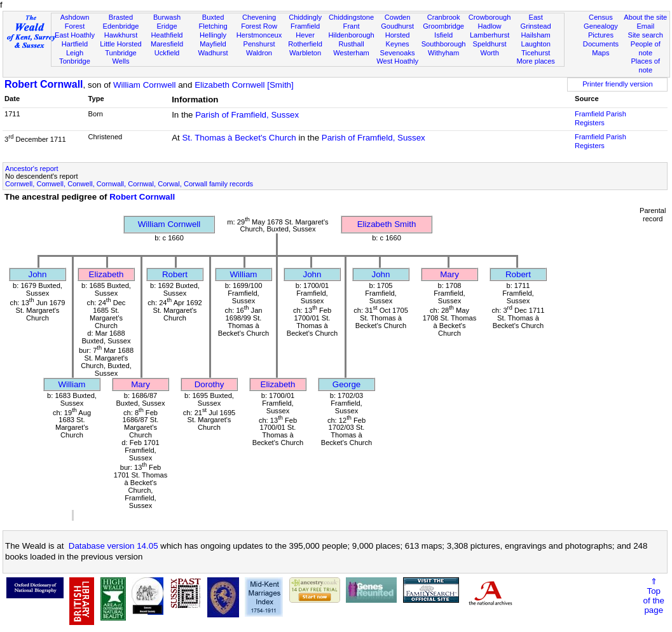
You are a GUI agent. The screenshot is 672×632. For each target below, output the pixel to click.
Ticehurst (536, 53)
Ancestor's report (32, 168)
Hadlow (490, 26)
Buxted (213, 17)
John (38, 274)
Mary (449, 274)
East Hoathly (75, 35)
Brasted (121, 17)
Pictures (601, 35)
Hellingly (213, 35)
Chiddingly (305, 17)
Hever (305, 35)
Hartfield (75, 44)
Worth (489, 53)
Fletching (213, 26)
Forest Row (259, 26)
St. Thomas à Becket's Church (239, 138)
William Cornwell (145, 85)
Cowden (398, 17)
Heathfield (167, 35)
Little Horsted (120, 44)
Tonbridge (75, 61)
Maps (600, 53)
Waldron (259, 53)
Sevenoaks (398, 53)
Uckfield (167, 53)
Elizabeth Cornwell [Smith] (244, 85)
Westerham (351, 53)
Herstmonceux (259, 35)
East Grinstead (536, 22)
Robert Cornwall (44, 84)
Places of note (645, 65)
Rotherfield (305, 44)
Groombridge (443, 26)
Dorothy (209, 384)
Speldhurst (490, 44)
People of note (646, 48)
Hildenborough (351, 35)
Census (601, 17)
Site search (645, 35)
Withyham (443, 53)
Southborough (444, 44)
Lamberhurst (490, 35)
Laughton (535, 44)
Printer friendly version (618, 84)
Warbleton (305, 53)
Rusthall (352, 44)
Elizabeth (106, 274)
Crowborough (490, 17)
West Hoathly (397, 61)
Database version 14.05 (113, 546)
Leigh (75, 53)
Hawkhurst (121, 35)
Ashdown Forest (75, 22)
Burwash (167, 17)
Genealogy (601, 26)
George (346, 384)
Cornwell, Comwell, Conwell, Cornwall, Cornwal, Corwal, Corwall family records (129, 184)
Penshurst (259, 44)
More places (536, 61)
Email (645, 26)
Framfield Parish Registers (600, 118)
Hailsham (535, 35)
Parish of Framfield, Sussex (247, 115)
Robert (175, 274)
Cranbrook (444, 17)
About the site (645, 17)
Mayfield (213, 44)
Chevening (259, 17)
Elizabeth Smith (387, 224)
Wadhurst (213, 53)
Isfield (443, 35)
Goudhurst (397, 26)
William (244, 274)
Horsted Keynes (398, 39)
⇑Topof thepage (654, 596)
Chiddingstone (351, 17)
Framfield (305, 26)
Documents (601, 44)
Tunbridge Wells (121, 57)
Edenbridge (121, 26)
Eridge (167, 26)
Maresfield (167, 44)
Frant (352, 26)
